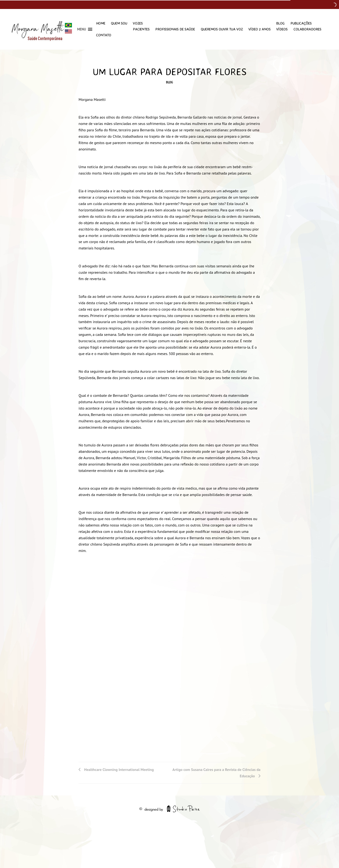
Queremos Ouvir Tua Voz (222, 29)
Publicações (301, 23)
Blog (280, 23)
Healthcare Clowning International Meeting (119, 770)
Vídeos (282, 29)
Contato (104, 35)
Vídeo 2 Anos (259, 29)
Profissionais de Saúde (175, 29)
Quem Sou (119, 23)
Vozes (138, 23)
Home (101, 23)
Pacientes (141, 29)
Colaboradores (307, 29)
